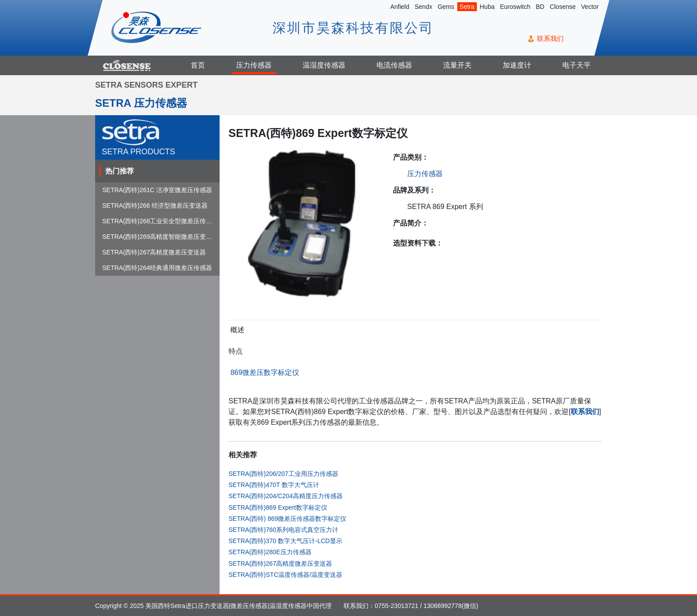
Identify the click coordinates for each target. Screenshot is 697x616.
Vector (590, 7)
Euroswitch (515, 7)
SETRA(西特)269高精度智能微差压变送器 (160, 237)
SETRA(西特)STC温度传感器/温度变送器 (285, 575)
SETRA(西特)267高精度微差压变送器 (280, 564)
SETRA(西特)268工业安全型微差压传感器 (160, 221)
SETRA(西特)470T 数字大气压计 (274, 485)
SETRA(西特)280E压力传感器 (270, 552)
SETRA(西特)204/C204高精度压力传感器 (286, 496)
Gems (446, 7)
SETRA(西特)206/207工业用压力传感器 (283, 474)
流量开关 (457, 65)
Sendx (424, 7)
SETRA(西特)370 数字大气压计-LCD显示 (285, 541)
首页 (198, 65)
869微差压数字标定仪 (264, 372)
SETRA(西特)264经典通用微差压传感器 (157, 268)
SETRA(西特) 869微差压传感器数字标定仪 (287, 519)
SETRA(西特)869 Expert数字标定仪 (278, 507)
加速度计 (517, 65)
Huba (487, 7)
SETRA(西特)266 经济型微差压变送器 (155, 205)
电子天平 (577, 65)
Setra (467, 7)
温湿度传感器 (324, 65)
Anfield (400, 7)
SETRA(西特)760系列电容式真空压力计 (283, 530)
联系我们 (550, 38)
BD (540, 7)
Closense (563, 7)
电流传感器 (394, 65)
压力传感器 (254, 65)
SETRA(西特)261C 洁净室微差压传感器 (157, 190)
